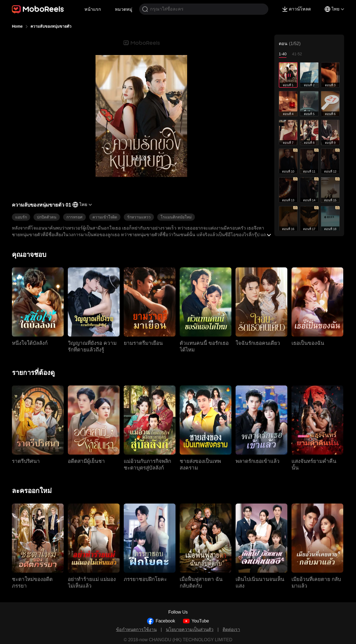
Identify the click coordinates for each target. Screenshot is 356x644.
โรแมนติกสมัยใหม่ (176, 217)
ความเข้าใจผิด (105, 217)
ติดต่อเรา (231, 629)
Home (17, 26)
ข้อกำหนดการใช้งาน (136, 629)
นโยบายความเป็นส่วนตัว (190, 629)
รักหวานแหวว (139, 217)
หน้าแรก (93, 9)
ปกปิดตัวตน (47, 217)
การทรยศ (74, 217)
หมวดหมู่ (124, 9)
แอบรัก (21, 217)
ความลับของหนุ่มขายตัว (51, 26)
